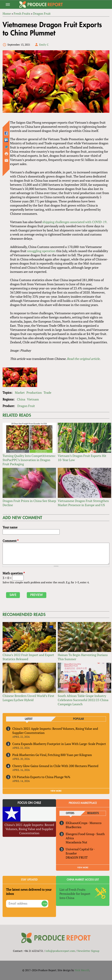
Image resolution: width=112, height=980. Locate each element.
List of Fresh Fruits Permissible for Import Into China (75, 894)
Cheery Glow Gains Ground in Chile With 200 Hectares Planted (55, 766)
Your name (10, 527)
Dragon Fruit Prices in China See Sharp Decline (29, 503)
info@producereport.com (60, 951)
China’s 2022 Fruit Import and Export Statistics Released (28, 657)
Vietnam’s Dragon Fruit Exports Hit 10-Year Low (82, 458)
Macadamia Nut (76, 842)
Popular (78, 719)
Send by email (6, 160)
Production (34, 393)
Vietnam (33, 399)
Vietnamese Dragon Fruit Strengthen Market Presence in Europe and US (83, 503)
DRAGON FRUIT (77, 857)
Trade (47, 393)
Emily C (44, 45)
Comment (11, 541)
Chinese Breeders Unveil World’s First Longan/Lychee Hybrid (28, 698)
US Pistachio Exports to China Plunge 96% (41, 777)
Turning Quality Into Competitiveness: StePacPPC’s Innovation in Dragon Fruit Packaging (29, 460)
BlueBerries (74, 827)
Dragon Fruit (26, 406)
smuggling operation (41, 251)
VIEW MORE (56, 791)
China (21, 399)
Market (20, 393)
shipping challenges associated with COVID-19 (74, 222)
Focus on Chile (29, 803)
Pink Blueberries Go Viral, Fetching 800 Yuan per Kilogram (52, 755)
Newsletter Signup (88, 951)
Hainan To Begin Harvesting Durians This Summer (83, 657)
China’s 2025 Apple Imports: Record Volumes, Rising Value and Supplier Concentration (55, 731)
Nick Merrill (82, 970)
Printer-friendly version (6, 154)
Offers (70, 813)
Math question (14, 573)
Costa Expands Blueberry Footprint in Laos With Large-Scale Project (59, 744)
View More (83, 868)
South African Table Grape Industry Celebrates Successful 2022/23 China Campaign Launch (83, 700)
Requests (93, 813)
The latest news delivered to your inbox (29, 892)
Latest (29, 719)
